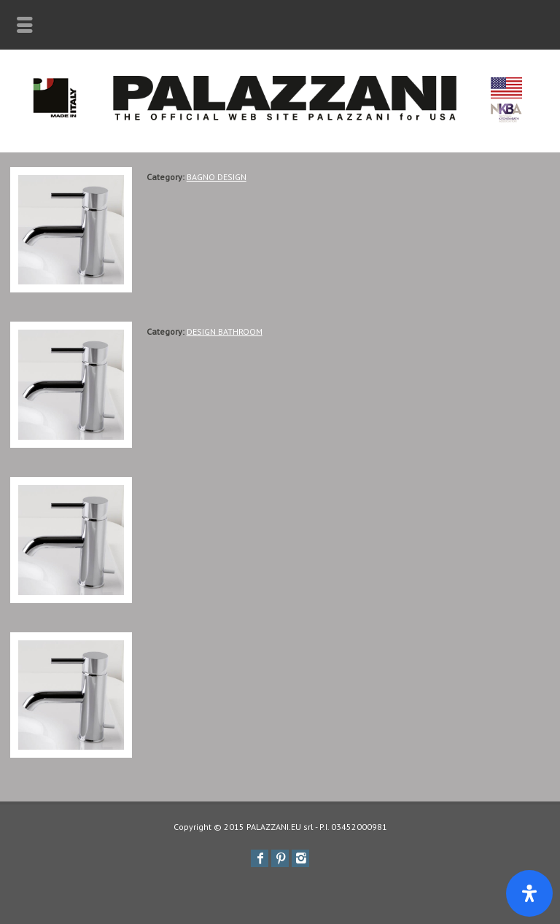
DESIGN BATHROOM (225, 331)
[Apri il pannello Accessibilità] (529, 893)
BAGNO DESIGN (217, 177)
